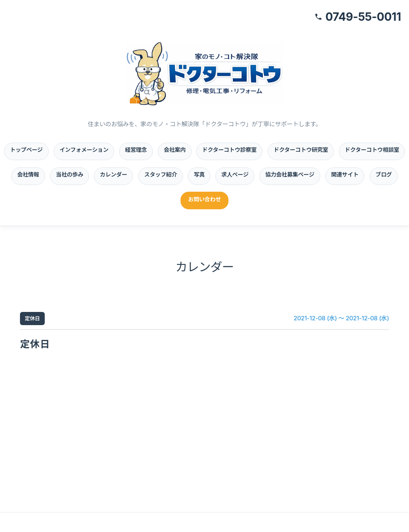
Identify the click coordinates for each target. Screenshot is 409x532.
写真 (199, 174)
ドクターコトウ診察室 (229, 150)
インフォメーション (84, 150)
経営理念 (136, 150)
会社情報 (28, 174)
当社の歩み (69, 174)
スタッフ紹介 (161, 174)
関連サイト (345, 174)
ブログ (384, 174)
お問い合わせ (204, 199)
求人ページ (235, 174)
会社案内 (175, 150)
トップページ (26, 150)
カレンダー (113, 174)
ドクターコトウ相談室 (372, 150)
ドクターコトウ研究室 (301, 150)
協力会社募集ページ (290, 174)
